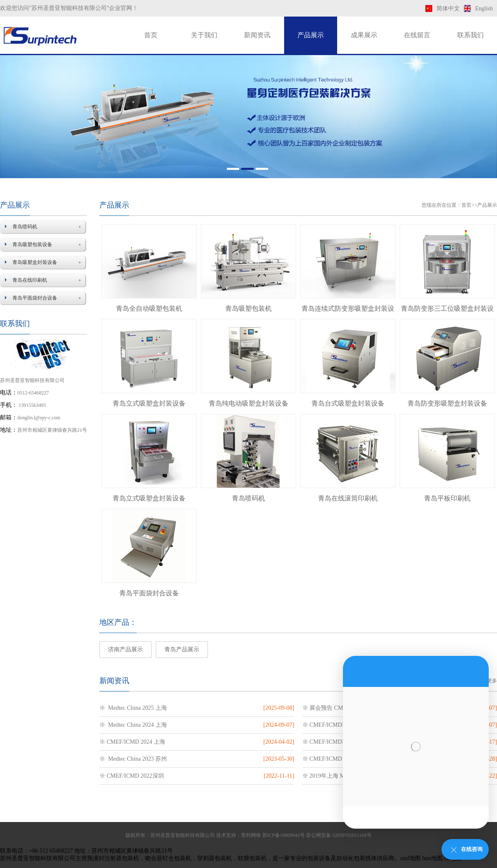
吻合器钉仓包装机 (168, 858)
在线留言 (417, 35)
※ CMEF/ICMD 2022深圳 (132, 776)
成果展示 (364, 35)
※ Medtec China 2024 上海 (133, 725)
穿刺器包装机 (215, 858)
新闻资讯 (257, 35)
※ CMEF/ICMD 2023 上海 (335, 759)
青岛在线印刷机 (30, 280)
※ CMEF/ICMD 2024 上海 (132, 742)
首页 (151, 35)
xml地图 (410, 858)
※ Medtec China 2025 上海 (133, 708)
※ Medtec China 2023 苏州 (133, 759)
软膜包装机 (252, 858)
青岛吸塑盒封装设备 (35, 262)
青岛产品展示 (182, 649)
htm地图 (432, 858)
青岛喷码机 (25, 227)
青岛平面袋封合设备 (35, 298)
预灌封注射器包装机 (113, 858)
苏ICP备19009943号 (283, 835)
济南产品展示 (125, 649)
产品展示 (311, 35)
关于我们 (204, 35)
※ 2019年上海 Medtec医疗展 (339, 776)
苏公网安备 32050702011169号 (339, 835)
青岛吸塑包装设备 (32, 244)
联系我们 (470, 35)
